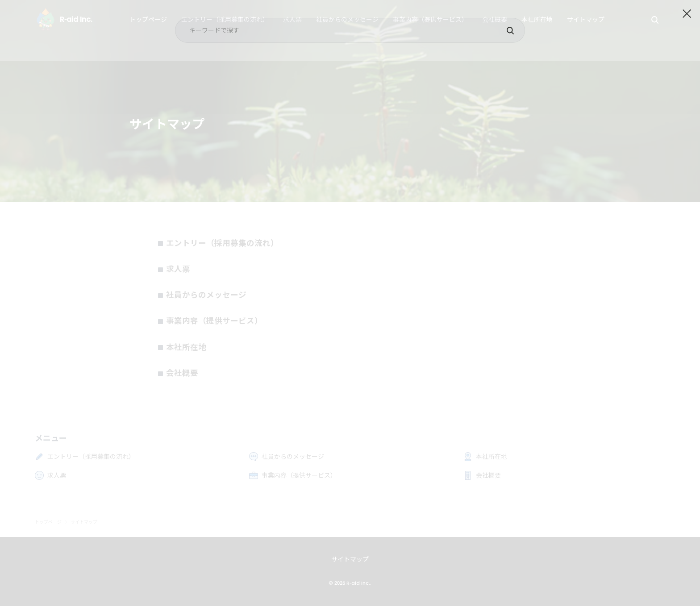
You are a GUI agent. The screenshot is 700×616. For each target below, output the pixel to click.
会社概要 (185, 383)
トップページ (48, 532)
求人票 (180, 272)
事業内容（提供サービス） (221, 327)
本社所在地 (189, 355)
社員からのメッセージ (212, 300)
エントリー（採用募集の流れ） (229, 244)
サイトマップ (350, 569)
